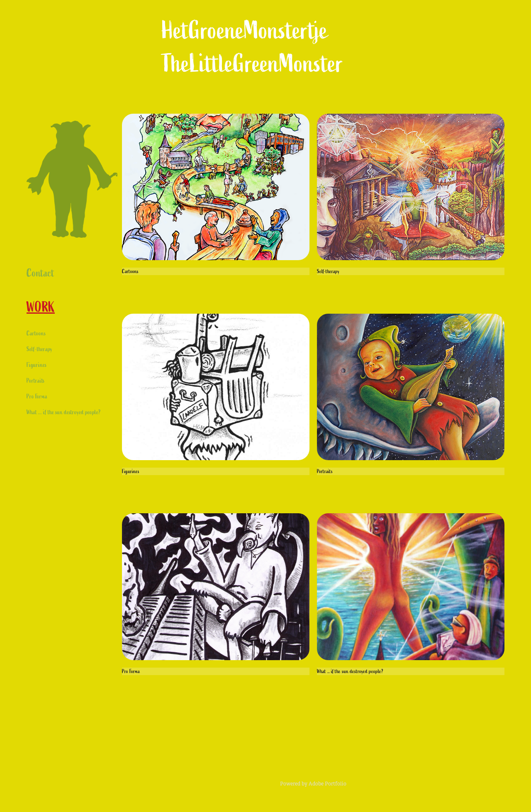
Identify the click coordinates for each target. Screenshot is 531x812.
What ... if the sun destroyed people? (64, 412)
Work (41, 307)
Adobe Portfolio (328, 784)
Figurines (37, 365)
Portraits (35, 381)
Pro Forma (37, 396)
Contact (40, 273)
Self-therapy (39, 349)
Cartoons (36, 333)
